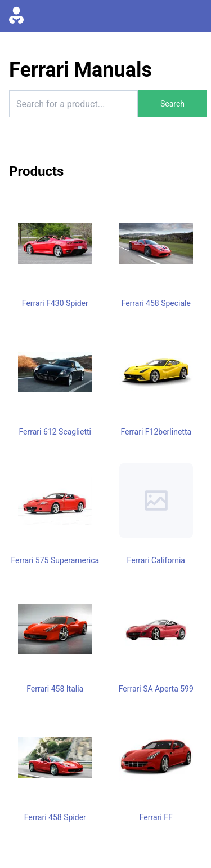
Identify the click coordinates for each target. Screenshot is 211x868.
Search (172, 104)
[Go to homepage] (16, 16)
